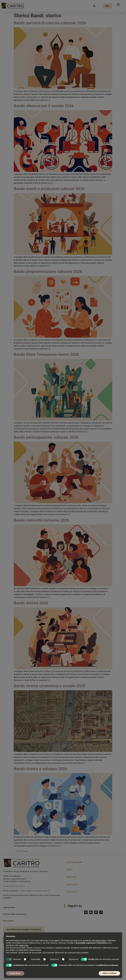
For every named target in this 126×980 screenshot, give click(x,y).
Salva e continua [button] (109, 973)
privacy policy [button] (101, 941)
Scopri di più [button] (15, 973)
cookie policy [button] (24, 945)
